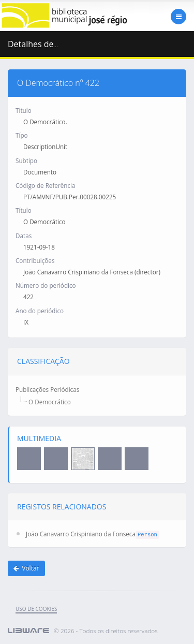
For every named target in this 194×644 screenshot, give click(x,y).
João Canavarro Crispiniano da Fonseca (81, 534)
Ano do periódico (40, 311)
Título (24, 110)
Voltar (26, 568)
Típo (22, 135)
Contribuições (35, 260)
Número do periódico (46, 285)
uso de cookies (36, 609)
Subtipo (26, 160)
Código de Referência (45, 185)
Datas (24, 236)
